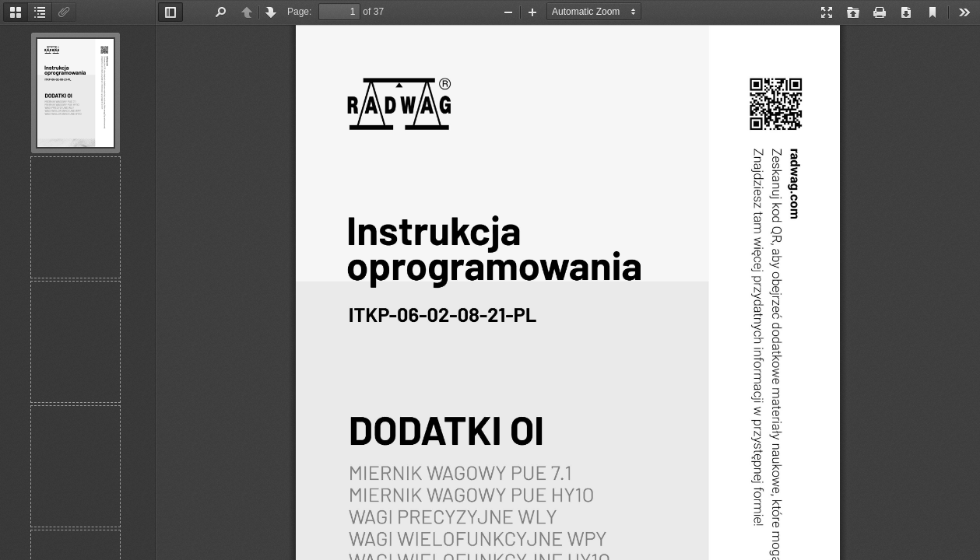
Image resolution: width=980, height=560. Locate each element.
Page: (299, 12)
